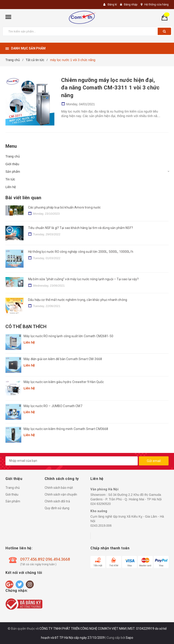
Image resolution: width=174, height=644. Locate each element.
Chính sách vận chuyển (61, 494)
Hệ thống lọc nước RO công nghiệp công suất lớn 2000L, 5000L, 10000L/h (81, 252)
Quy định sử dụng (57, 508)
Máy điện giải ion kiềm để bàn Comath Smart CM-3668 (63, 359)
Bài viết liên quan (23, 198)
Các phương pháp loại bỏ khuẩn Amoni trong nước (64, 207)
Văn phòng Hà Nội (104, 489)
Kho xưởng (99, 511)
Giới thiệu (12, 164)
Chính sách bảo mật (59, 488)
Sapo (129, 638)
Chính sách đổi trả (57, 501)
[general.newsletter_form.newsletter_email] (72, 461)
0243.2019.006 (101, 526)
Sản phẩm (13, 172)
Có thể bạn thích (26, 327)
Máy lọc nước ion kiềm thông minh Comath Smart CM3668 (66, 429)
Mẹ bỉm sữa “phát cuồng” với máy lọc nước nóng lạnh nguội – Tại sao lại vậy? (83, 279)
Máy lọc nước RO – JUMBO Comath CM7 (53, 406)
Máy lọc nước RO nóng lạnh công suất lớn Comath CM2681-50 (68, 336)
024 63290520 (101, 504)
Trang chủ (13, 156)
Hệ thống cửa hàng (156, 4)
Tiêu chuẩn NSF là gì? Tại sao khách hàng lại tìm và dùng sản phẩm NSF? (81, 228)
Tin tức (10, 179)
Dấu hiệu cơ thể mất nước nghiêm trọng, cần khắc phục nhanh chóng (78, 300)
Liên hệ (11, 187)
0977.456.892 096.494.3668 (45, 559)
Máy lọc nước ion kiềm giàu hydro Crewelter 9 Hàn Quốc (64, 382)
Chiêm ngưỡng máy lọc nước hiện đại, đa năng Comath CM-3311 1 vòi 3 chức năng (110, 88)
